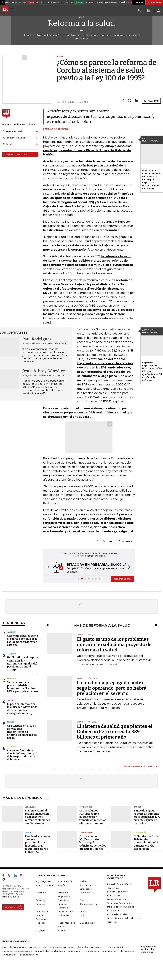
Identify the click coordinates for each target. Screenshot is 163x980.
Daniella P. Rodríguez (56, 129)
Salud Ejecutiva (88, 923)
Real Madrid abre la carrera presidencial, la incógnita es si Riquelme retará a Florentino (37, 844)
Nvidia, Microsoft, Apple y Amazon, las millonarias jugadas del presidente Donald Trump (23, 664)
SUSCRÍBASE (154, 2)
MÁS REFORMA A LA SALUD (139, 766)
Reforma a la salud (81, 23)
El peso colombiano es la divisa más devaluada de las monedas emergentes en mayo (22, 709)
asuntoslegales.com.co (14, 947)
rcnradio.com (92, 951)
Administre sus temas (16, 155)
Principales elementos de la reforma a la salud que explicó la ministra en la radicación (152, 180)
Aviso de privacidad (117, 899)
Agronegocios (43, 881)
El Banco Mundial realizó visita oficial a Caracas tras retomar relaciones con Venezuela (38, 817)
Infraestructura (65, 911)
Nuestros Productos (117, 892)
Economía (85, 893)
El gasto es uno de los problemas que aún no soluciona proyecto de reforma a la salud (114, 645)
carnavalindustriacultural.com (50, 951)
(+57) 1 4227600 (11, 897)
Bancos (138, 807)
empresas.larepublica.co (62, 947)
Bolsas (11, 700)
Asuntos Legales (44, 885)
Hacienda (12, 632)
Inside (83, 911)
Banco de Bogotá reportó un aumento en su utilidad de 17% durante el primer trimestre (147, 817)
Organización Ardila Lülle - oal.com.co (149, 949)
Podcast (40, 923)
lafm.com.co (128, 951)
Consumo (41, 893)
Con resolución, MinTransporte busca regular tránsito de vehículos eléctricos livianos (93, 817)
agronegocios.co (38, 947)
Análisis (84, 881)
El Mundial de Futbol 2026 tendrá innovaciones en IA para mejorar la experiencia (147, 843)
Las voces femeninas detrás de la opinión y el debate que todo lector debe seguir (22, 755)
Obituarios (63, 915)
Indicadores (42, 911)
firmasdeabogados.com (91, 947)
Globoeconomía (88, 904)
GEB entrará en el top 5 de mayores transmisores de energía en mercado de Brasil (22, 732)
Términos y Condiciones (119, 903)
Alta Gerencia (65, 881)
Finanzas (40, 904)
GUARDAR (151, 101)
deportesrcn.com (29, 955)
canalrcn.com (75, 951)
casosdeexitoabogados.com (17, 951)
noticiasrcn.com (110, 951)
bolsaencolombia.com (118, 947)
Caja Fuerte (64, 885)
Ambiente (12, 678)
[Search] (139, 10)
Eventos (84, 900)
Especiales (63, 900)
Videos (62, 930)
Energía (11, 722)
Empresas (41, 900)
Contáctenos (114, 895)
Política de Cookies (117, 914)
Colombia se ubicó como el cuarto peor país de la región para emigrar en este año (23, 640)
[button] (47, 568)
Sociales (40, 930)
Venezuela (30, 807)
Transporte (86, 807)
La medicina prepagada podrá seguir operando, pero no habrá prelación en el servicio (112, 688)
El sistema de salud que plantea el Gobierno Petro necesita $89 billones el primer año (115, 732)
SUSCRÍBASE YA (122, 579)
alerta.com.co (9, 955)
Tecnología (140, 832)
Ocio (83, 915)
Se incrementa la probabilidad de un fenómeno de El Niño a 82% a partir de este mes (23, 687)
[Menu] (13, 10)
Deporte (29, 832)
